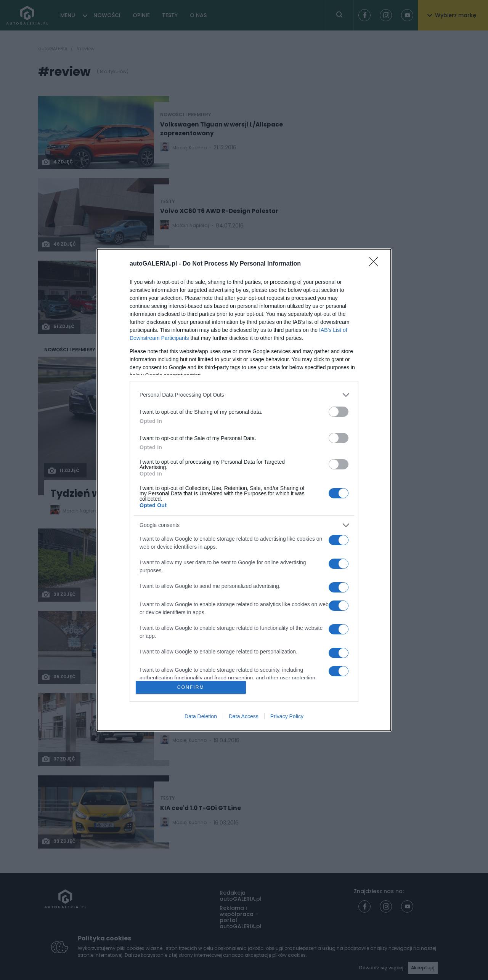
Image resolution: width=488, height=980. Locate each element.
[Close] (376, 263)
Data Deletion (201, 717)
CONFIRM (192, 687)
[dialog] (244, 490)
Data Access (244, 717)
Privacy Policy (287, 717)
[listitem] (244, 394)
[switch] (339, 411)
